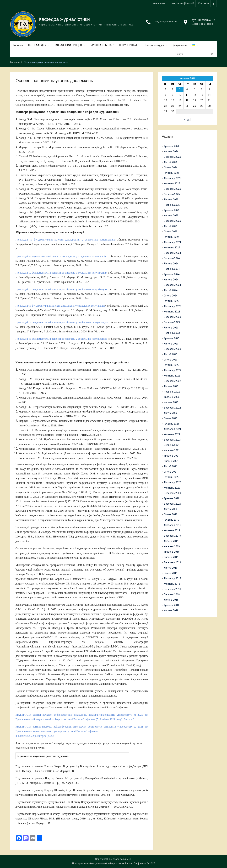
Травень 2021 (172, 456)
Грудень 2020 (172, 477)
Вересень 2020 (172, 493)
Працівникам (179, 45)
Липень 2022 (171, 386)
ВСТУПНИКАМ (128, 45)
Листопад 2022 (172, 370)
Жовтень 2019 (172, 530)
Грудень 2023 (172, 301)
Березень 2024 (172, 285)
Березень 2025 (172, 221)
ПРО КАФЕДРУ (37, 45)
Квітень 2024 (171, 280)
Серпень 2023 (172, 322)
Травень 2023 (172, 338)
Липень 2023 (171, 328)
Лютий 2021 (171, 466)
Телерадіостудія (154, 45)
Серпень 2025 (172, 194)
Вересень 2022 (172, 381)
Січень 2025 (171, 232)
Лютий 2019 (171, 568)
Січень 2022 (171, 418)
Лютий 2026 (171, 162)
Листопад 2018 (172, 578)
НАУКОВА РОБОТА (101, 45)
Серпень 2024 (172, 258)
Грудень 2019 (172, 520)
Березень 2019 (172, 562)
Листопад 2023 (172, 306)
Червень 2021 (172, 450)
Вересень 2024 (172, 253)
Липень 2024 (171, 264)
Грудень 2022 (172, 365)
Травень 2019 (172, 552)
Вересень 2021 (172, 440)
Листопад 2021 (172, 429)
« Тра (187, 120)
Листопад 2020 (172, 482)
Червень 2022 (172, 392)
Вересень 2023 (172, 317)
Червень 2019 (172, 546)
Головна (18, 45)
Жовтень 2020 (172, 488)
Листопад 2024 (172, 242)
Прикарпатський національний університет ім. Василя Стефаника (109, 864)
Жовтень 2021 (172, 434)
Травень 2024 (172, 274)
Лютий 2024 (171, 290)
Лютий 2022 (171, 413)
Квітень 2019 (171, 557)
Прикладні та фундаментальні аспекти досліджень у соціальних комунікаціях (62, 256)
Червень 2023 (172, 333)
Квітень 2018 (171, 610)
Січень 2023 (171, 360)
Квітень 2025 (171, 216)
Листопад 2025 (172, 178)
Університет (160, 3)
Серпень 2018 (172, 594)
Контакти (203, 3)
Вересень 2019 (172, 536)
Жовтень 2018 (172, 584)
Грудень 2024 (172, 237)
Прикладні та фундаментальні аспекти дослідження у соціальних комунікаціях (65, 240)
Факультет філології (182, 3)
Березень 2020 (172, 504)
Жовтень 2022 (172, 376)
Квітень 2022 (171, 402)
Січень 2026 (171, 168)
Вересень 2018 (172, 589)
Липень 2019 (171, 541)
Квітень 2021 (171, 461)
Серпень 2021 (172, 445)
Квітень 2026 (171, 151)
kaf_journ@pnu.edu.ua (166, 22)
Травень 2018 (172, 605)
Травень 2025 (172, 210)
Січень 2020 (171, 514)
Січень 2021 (171, 472)
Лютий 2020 (171, 509)
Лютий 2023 (171, 354)
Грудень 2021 (172, 424)
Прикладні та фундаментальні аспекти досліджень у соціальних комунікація (60, 306)
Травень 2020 (172, 498)
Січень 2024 (171, 296)
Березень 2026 (172, 157)
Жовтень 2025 (172, 184)
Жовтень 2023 (172, 312)
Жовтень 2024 (172, 248)
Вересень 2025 (172, 189)
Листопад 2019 (172, 525)
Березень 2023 (172, 349)
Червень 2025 (172, 205)
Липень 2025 (171, 200)
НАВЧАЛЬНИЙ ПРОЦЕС (68, 45)
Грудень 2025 (172, 173)
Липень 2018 (171, 600)
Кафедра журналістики (64, 19)
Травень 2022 (172, 397)
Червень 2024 (172, 269)
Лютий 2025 (171, 226)
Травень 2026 (172, 146)
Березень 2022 (172, 408)
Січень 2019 (171, 573)
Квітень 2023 (171, 344)
